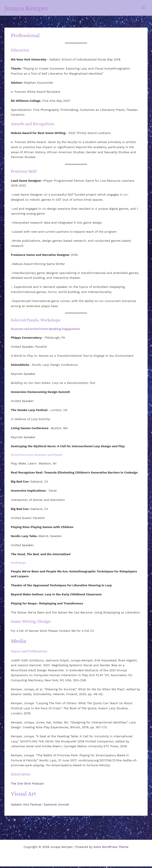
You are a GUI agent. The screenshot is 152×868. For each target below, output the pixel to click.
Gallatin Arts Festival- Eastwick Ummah (40, 806)
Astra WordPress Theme (111, 848)
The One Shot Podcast (27, 785)
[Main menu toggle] (143, 8)
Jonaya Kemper (34, 8)
